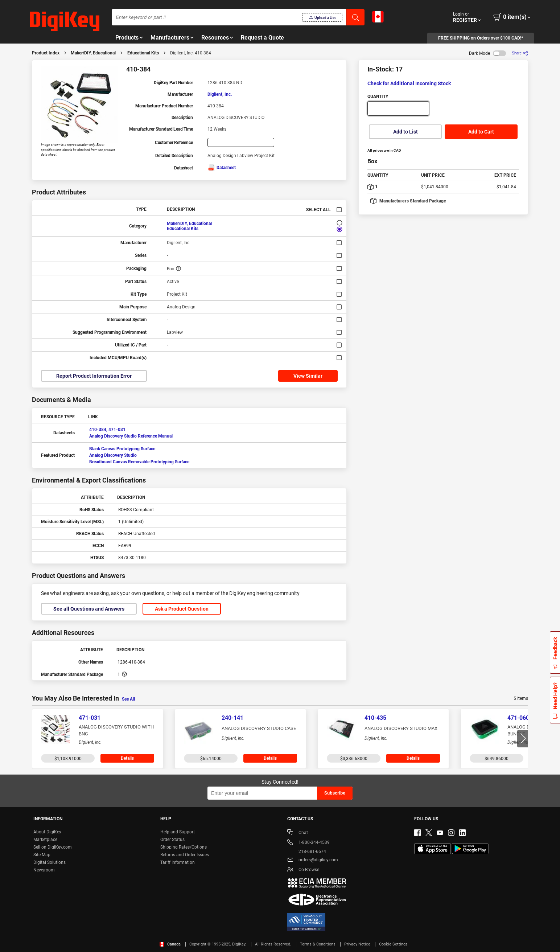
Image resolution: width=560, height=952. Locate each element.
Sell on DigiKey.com (53, 847)
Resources (215, 38)
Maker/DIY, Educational (93, 53)
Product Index (46, 53)
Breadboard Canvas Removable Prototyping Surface (139, 462)
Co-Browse (303, 870)
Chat (298, 833)
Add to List (405, 132)
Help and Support (178, 832)
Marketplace (45, 840)
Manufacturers (170, 38)
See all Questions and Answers (89, 609)
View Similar (308, 376)
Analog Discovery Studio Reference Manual (131, 436)
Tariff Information (178, 862)
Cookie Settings (393, 944)
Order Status (172, 840)
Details (127, 758)
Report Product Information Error (94, 376)
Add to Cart (481, 132)
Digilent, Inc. (220, 94)
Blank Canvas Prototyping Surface (122, 449)
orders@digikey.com (313, 860)
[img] (65, 22)
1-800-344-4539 (308, 843)
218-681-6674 (307, 852)
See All (128, 699)
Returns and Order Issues (185, 855)
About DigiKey (47, 832)
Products (127, 38)
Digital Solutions (50, 862)
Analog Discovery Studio (113, 455)
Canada (170, 944)
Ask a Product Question (182, 609)
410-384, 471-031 (107, 430)
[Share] (520, 53)
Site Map (42, 855)
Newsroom (44, 870)
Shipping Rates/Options (184, 847)
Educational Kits (143, 53)
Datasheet (222, 168)
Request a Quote (262, 38)
